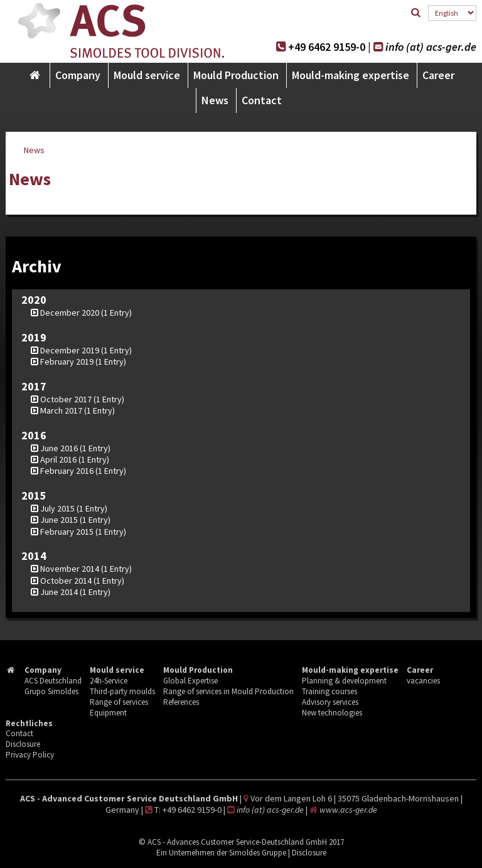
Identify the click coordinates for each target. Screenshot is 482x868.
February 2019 (67, 362)
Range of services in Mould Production (228, 691)
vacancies (423, 681)
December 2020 (70, 313)
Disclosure (23, 744)
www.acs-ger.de (348, 810)
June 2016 (59, 448)
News (215, 100)
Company (78, 75)
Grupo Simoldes (51, 691)
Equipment (108, 713)
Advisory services (330, 702)
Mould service (147, 75)
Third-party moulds (122, 691)
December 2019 (70, 350)
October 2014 (66, 581)
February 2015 (67, 532)
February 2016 (67, 471)
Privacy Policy (30, 755)
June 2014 (59, 592)
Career (438, 75)
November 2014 (70, 569)
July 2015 (57, 508)
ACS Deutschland (53, 681)
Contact (262, 100)
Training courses (329, 691)
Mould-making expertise (351, 75)
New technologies (332, 713)
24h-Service (109, 681)
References (181, 702)
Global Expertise (190, 681)
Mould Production (236, 75)
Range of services (119, 702)
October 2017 (66, 399)
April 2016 (58, 459)
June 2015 (59, 520)
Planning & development (344, 681)
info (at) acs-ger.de (431, 47)
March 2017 (61, 410)
